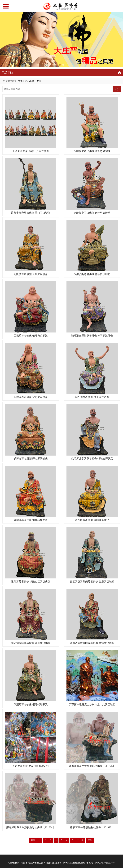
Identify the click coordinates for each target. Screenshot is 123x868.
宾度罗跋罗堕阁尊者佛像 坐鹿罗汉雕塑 (92, 582)
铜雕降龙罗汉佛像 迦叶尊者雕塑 (92, 213)
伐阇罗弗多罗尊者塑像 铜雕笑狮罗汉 (92, 459)
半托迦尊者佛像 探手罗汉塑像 (92, 397)
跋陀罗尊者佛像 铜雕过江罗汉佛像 (31, 582)
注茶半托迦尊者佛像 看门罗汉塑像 (31, 213)
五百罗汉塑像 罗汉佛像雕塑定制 (31, 766)
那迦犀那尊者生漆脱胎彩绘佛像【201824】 (31, 827)
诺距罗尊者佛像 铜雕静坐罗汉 (92, 520)
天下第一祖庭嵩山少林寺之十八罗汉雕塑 (92, 704)
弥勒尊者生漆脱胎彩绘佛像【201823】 (92, 827)
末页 (90, 840)
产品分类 (30, 81)
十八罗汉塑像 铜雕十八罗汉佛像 (31, 151)
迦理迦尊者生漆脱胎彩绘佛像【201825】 (92, 766)
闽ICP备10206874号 (105, 863)
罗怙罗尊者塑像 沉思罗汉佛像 (31, 397)
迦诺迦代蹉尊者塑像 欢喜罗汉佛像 (31, 643)
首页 (21, 81)
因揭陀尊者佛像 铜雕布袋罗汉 (31, 336)
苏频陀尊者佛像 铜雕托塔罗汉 (31, 704)
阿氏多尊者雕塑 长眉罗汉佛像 (31, 274)
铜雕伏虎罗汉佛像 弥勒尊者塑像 (92, 151)
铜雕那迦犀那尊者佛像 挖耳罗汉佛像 (92, 336)
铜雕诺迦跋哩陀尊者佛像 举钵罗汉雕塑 (92, 643)
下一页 (80, 840)
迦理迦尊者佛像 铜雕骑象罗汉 (31, 520)
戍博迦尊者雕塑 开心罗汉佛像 (31, 459)
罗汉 (39, 81)
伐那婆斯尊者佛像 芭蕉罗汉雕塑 (92, 274)
